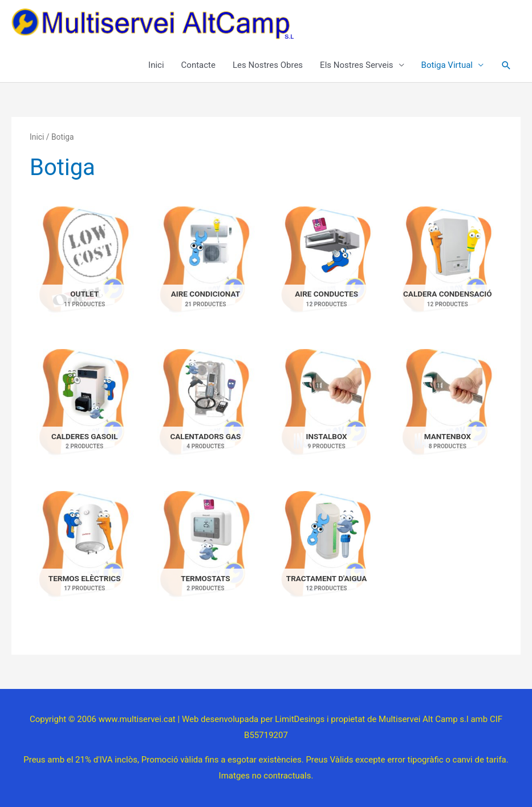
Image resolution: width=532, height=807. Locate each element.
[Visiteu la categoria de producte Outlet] (84, 267)
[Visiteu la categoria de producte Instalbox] (327, 409)
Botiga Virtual (447, 65)
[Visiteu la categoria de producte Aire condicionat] (205, 267)
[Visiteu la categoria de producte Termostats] (205, 551)
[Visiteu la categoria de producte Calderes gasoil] (84, 409)
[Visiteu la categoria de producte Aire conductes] (327, 267)
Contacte (198, 65)
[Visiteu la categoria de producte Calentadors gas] (205, 409)
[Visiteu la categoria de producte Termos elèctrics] (84, 551)
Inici (156, 65)
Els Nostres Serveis (357, 65)
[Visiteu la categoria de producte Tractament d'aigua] (327, 551)
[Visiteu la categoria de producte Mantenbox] (448, 409)
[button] (506, 66)
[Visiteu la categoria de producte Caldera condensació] (448, 267)
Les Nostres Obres (268, 65)
